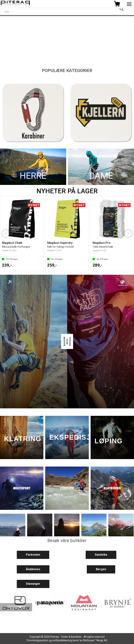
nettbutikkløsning (62, 640)
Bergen (101, 569)
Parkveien (33, 555)
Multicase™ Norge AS (95, 640)
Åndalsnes (33, 569)
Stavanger (33, 584)
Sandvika (101, 555)
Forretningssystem (37, 640)
